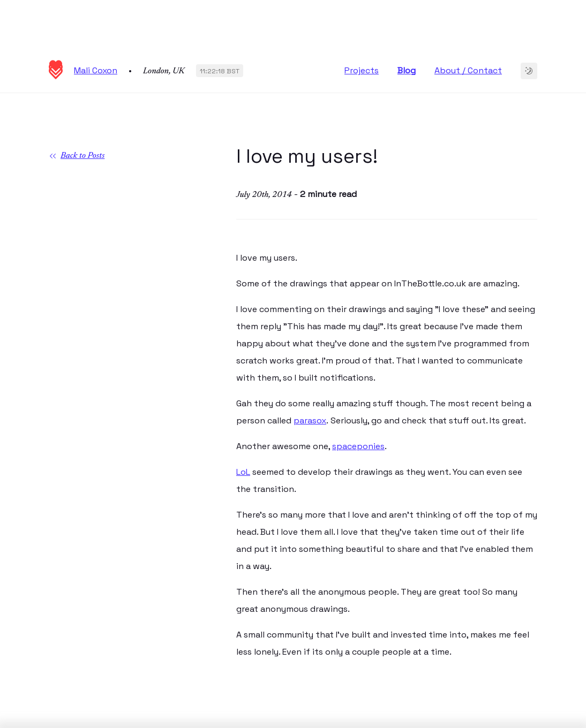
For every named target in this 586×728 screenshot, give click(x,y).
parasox (310, 420)
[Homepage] (56, 76)
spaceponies (358, 446)
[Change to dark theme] (529, 71)
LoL (243, 472)
